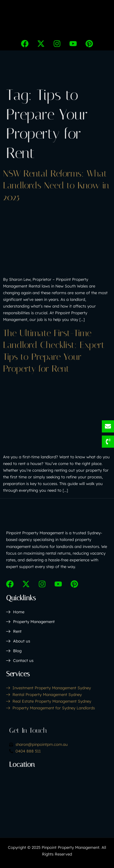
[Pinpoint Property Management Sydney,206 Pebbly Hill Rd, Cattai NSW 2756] (57, 797)
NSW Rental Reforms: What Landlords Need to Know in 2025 (56, 185)
